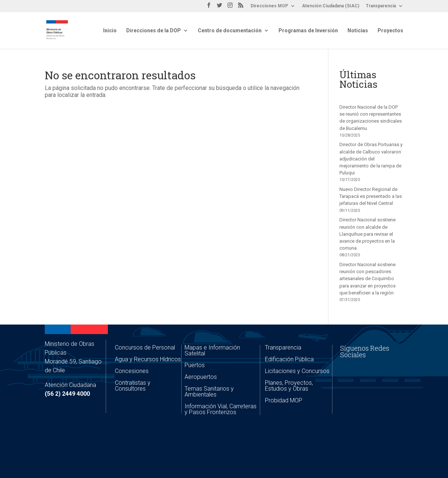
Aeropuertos (201, 377)
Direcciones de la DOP (154, 31)
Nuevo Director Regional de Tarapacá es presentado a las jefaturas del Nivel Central (371, 196)
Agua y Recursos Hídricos (148, 359)
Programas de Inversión (308, 31)
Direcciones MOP (269, 6)
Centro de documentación (230, 31)
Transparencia (381, 6)
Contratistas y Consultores (133, 386)
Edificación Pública (289, 359)
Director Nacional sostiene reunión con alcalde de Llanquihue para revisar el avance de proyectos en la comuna (367, 234)
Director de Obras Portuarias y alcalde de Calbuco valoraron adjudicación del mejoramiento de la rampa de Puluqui (371, 159)
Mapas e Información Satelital (212, 350)
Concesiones (132, 371)
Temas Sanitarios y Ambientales (209, 392)
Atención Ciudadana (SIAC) (331, 6)
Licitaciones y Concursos (297, 371)
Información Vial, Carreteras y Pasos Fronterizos (221, 409)
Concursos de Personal (145, 347)
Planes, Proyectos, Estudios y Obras (289, 386)
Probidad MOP (284, 400)
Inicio (110, 31)
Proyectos (390, 31)
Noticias (358, 31)
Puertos (195, 365)
